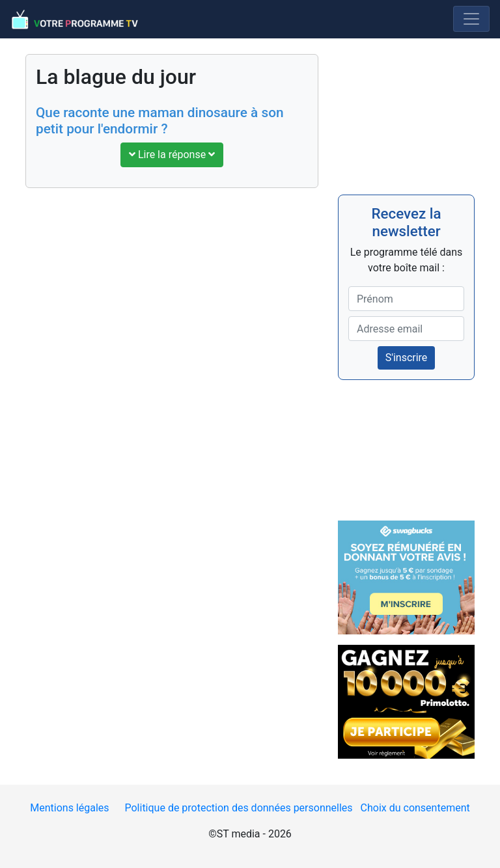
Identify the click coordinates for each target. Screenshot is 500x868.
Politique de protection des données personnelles (238, 808)
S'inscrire (407, 358)
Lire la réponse (172, 155)
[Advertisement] (172, 295)
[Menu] (471, 19)
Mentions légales (69, 808)
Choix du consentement (415, 808)
